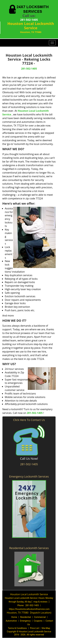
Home (14, 617)
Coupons (38, 621)
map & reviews (41, 602)
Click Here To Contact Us (29, 420)
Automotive (11, 621)
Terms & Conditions (17, 628)
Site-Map (46, 628)
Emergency (25, 621)
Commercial (40, 617)
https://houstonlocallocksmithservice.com (29, 609)
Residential (26, 617)
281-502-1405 (29, 20)
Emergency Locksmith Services (29, 476)
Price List (34, 628)
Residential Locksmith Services (29, 548)
